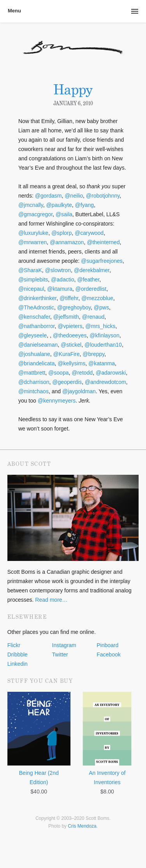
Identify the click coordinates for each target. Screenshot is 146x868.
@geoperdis (67, 382)
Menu (14, 11)
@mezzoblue (97, 298)
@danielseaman (38, 345)
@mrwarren (33, 242)
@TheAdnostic (36, 307)
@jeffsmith (66, 317)
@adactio (62, 279)
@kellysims (71, 363)
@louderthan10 (103, 345)
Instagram (64, 645)
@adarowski (111, 373)
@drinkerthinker (37, 298)
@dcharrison (34, 382)
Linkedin (18, 664)
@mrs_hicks (100, 326)
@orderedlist (91, 289)
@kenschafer (34, 317)
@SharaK (30, 270)
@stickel (71, 345)
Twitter (60, 654)
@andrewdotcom (106, 382)
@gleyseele (33, 335)
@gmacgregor (35, 214)
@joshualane (34, 354)
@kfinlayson (104, 335)
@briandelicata (37, 363)
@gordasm (48, 196)
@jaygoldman (79, 391)
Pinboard (107, 645)
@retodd (82, 373)
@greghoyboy (74, 307)
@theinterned (103, 242)
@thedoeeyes (70, 335)
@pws (101, 307)
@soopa (58, 373)
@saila (64, 214)
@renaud (93, 317)
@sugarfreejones (102, 261)
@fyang (84, 205)
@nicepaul (31, 289)
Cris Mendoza (82, 826)
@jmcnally (31, 205)
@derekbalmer (92, 270)
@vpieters (70, 326)
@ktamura (60, 289)
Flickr (14, 645)
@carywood (89, 233)
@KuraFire (67, 354)
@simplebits (33, 279)
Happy (73, 89)
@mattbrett (32, 373)
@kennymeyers (57, 401)
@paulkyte (59, 205)
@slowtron (58, 270)
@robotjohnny (103, 196)
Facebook (108, 654)
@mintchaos (33, 391)
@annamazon (67, 242)
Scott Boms (73, 53)
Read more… (51, 600)
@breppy (93, 354)
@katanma (102, 363)
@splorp (62, 233)
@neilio (74, 196)
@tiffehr (69, 298)
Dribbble (18, 654)
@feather (88, 279)
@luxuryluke (33, 233)
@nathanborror (37, 326)
